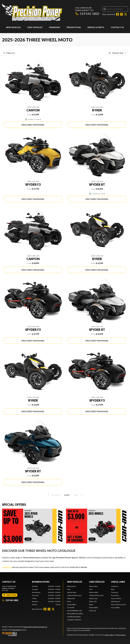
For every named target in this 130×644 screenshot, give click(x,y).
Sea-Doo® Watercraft (74, 611)
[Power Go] (25, 634)
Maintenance (116, 601)
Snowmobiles (72, 605)
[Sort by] (118, 53)
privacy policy (109, 635)
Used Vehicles (35, 27)
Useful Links (118, 582)
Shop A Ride (16, 630)
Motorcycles (93, 598)
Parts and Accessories (119, 605)
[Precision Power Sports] (32, 12)
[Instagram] (121, 14)
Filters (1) (9, 53)
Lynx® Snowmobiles (74, 617)
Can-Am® (71, 608)
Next (79, 495)
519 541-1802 (87, 14)
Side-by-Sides (72, 592)
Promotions (74, 27)
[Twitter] (126, 14)
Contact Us (117, 27)
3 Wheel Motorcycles (74, 595)
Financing (55, 27)
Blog (113, 589)
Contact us (7, 567)
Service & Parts (96, 27)
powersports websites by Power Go (35, 627)
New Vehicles (13, 27)
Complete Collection (74, 620)
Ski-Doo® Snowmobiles (75, 614)
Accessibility (115, 608)
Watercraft (71, 598)
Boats (69, 601)
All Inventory (71, 586)
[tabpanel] (46, 595)
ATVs (69, 589)
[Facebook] (117, 14)
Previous (53, 495)
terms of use (121, 635)
